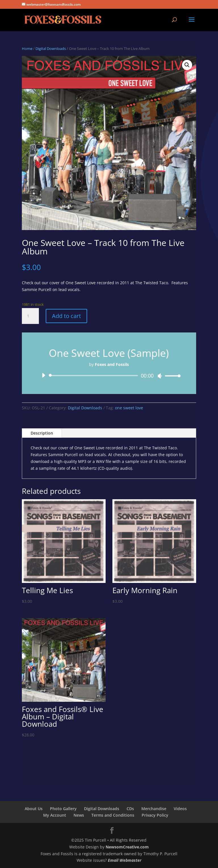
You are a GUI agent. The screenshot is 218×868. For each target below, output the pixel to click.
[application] (109, 376)
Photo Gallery (63, 809)
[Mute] (160, 376)
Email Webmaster (125, 860)
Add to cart (66, 316)
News (79, 815)
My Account (55, 815)
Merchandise (154, 809)
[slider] (94, 376)
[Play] (43, 375)
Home (27, 49)
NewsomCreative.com (127, 847)
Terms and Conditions (113, 815)
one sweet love (129, 408)
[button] (187, 65)
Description (42, 433)
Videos (180, 809)
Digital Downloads (51, 49)
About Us (34, 809)
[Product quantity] (30, 316)
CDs (130, 809)
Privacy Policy (155, 815)
